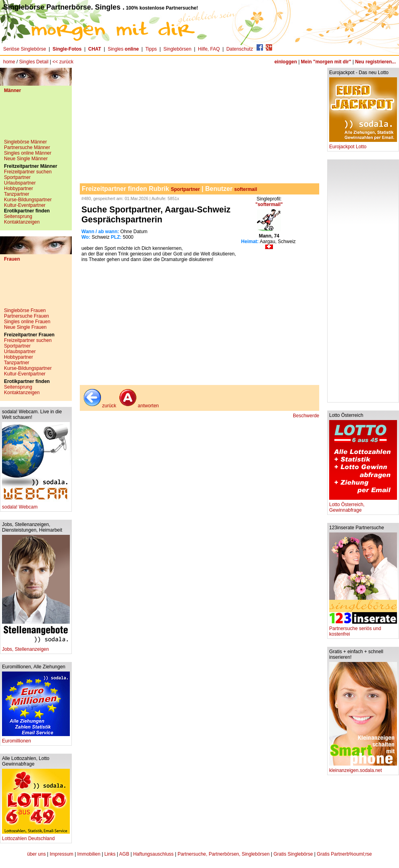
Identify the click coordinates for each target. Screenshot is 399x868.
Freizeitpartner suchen (28, 172)
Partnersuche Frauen (27, 316)
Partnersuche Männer (27, 147)
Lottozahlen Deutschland (36, 836)
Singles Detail (34, 62)
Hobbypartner (19, 189)
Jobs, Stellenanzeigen (36, 647)
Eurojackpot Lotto (363, 144)
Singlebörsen (178, 49)
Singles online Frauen (27, 322)
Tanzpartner (17, 194)
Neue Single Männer (26, 159)
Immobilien (89, 854)
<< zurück (63, 62)
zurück (99, 406)
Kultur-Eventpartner (25, 205)
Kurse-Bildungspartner (28, 200)
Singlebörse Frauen (25, 310)
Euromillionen (36, 739)
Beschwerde (306, 416)
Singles (124, 49)
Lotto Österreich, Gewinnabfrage (363, 505)
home (9, 62)
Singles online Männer (28, 153)
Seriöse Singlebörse (25, 49)
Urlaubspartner (20, 183)
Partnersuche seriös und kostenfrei (363, 629)
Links (110, 854)
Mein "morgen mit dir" (326, 62)
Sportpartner (17, 177)
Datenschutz (240, 49)
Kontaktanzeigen (22, 222)
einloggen (286, 62)
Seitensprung (18, 216)
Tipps (151, 49)
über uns (37, 854)
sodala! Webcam (36, 505)
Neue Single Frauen (25, 327)
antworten (138, 406)
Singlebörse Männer (25, 142)
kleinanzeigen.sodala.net (363, 768)
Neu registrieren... (375, 62)
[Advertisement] (36, 119)
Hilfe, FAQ (209, 49)
